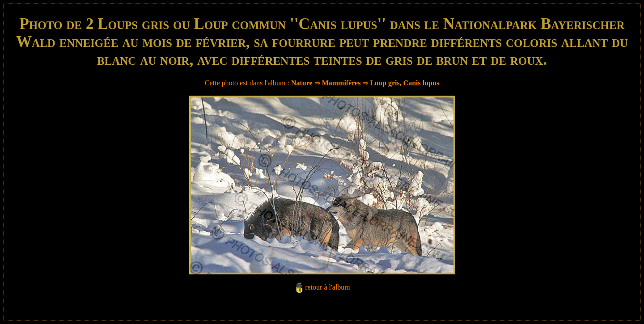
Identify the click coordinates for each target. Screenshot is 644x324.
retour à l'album (328, 287)
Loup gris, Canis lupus (405, 83)
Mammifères (341, 83)
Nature (302, 83)
